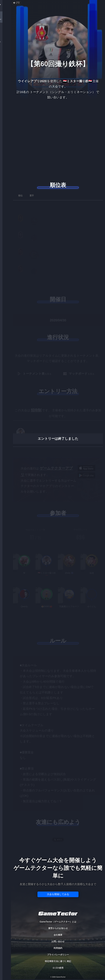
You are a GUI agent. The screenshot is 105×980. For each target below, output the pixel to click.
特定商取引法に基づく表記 (58, 961)
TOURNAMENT (5, 19)
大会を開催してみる (58, 894)
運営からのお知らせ (58, 928)
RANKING (5, 53)
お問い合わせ (58, 941)
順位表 (58, 185)
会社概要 (58, 935)
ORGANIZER (5, 42)
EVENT (5, 64)
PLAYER (6, 31)
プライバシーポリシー (58, 955)
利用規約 (58, 948)
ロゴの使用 (58, 968)
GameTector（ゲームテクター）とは (58, 922)
